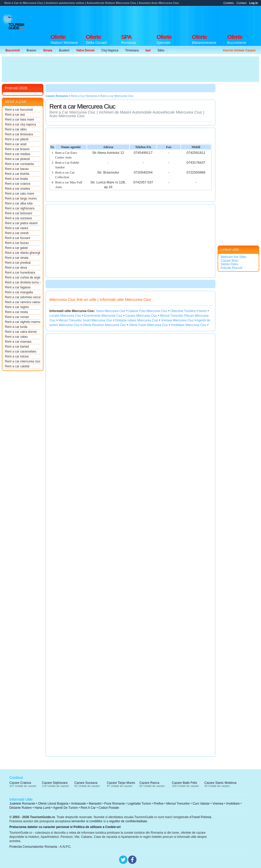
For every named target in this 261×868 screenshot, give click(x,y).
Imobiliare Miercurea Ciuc (189, 325)
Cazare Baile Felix (184, 783)
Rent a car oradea (17, 189)
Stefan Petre (229, 264)
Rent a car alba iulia (19, 203)
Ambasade (78, 804)
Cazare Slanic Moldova (220, 783)
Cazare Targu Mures (121, 783)
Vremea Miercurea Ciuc (177, 320)
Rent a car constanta (19, 164)
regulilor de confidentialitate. (129, 821)
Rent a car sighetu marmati (23, 322)
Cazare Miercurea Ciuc (141, 316)
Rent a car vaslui (17, 228)
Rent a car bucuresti (19, 110)
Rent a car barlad (17, 347)
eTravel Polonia (200, 817)
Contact (242, 3)
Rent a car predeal (18, 263)
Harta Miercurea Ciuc (111, 311)
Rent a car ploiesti (17, 159)
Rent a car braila (16, 179)
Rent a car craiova (18, 184)
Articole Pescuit (231, 268)
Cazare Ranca (149, 783)
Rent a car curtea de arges (23, 277)
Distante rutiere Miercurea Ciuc (137, 320)
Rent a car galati (16, 248)
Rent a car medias (18, 154)
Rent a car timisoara (19, 134)
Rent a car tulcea (17, 356)
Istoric (203, 311)
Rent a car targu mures (21, 198)
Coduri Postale (109, 808)
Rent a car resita (16, 312)
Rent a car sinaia (17, 258)
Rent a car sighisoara (20, 208)
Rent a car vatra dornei (21, 332)
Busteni (64, 50)
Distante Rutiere (21, 808)
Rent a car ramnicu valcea (23, 302)
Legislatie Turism (139, 804)
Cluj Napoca (110, 50)
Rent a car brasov (17, 149)
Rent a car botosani (18, 213)
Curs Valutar (201, 804)
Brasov (31, 50)
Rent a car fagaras (18, 287)
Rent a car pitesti (17, 139)
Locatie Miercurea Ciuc (65, 316)
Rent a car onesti (17, 233)
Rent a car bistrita (17, 174)
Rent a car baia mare (19, 120)
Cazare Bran (229, 261)
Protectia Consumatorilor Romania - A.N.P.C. (40, 847)
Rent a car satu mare (19, 194)
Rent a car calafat (17, 366)
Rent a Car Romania (84, 96)
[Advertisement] (165, 19)
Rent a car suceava (18, 218)
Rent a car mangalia (19, 292)
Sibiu (161, 50)
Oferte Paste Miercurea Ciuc (149, 325)
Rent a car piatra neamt (21, 223)
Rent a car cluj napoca (20, 124)
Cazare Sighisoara (55, 783)
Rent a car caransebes (21, 352)
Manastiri (95, 804)
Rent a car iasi (15, 115)
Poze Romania (115, 804)
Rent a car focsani (18, 238)
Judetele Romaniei (22, 804)
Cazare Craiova (20, 783)
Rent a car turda (16, 327)
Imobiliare (233, 804)
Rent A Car (88, 808)
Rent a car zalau (16, 337)
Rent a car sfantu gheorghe (23, 253)
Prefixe (159, 804)
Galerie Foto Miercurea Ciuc (148, 311)
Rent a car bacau (17, 169)
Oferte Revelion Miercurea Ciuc (104, 325)
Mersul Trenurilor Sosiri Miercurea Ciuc (85, 320)
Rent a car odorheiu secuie (23, 297)
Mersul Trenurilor (178, 804)
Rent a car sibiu (16, 129)
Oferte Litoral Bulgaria (53, 804)
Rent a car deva (16, 268)
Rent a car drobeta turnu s (23, 282)
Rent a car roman (17, 317)
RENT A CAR (16, 102)
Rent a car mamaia (18, 342)
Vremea (218, 804)
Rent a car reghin (17, 307)
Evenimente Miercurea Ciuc (103, 316)
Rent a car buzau (17, 243)
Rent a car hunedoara (20, 273)
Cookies (229, 3)
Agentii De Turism (66, 808)
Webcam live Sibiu (233, 257)
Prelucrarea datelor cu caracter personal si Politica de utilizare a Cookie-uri (65, 827)
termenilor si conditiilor (87, 821)
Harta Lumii (43, 808)
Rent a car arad (16, 144)
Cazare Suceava (86, 783)
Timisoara (132, 50)
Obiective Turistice (183, 311)
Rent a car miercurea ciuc (23, 361)
